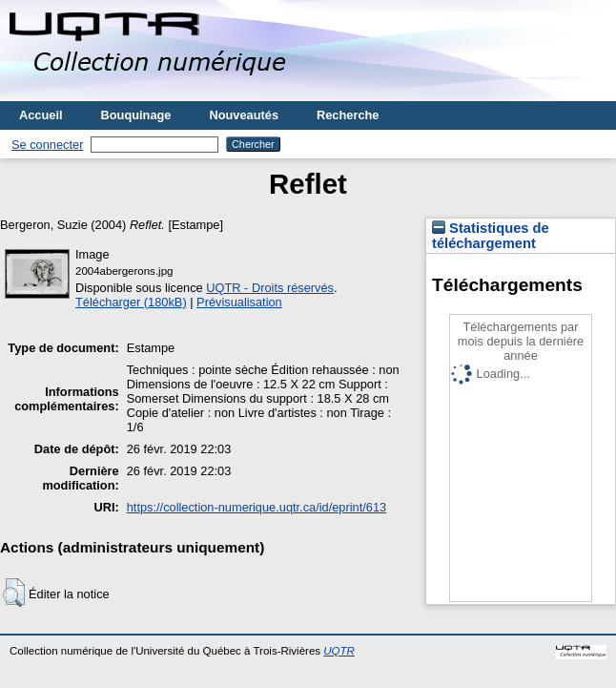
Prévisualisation (239, 302)
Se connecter (47, 145)
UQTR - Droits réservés (270, 288)
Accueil (41, 115)
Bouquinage (136, 115)
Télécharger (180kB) (131, 302)
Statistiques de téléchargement (491, 236)
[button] (14, 593)
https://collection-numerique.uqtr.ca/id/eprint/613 (257, 507)
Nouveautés (244, 115)
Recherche (348, 115)
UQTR (339, 651)
